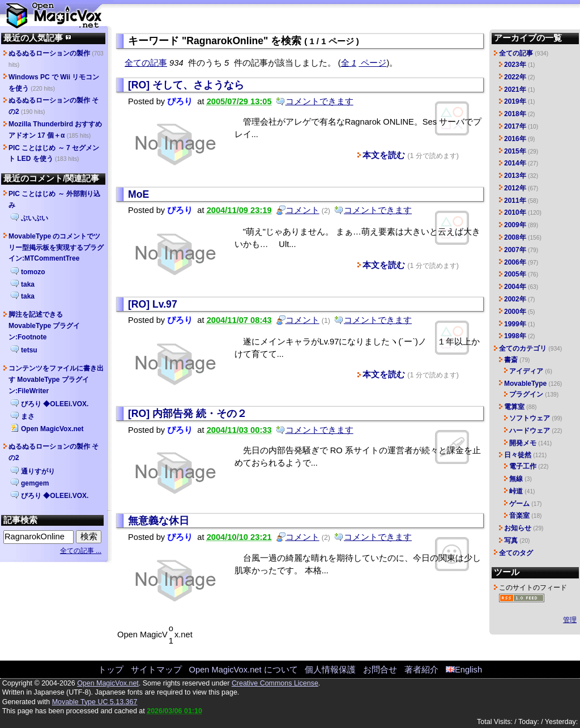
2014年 (515, 163)
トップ (111, 670)
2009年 (515, 225)
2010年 (515, 212)
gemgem (35, 483)
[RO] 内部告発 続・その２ (187, 414)
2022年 (515, 77)
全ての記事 (146, 63)
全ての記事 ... (81, 551)
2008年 (515, 237)
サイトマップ (156, 670)
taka (28, 284)
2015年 (515, 151)
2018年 (515, 114)
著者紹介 (421, 670)
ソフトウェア (530, 418)
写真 (511, 540)
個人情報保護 (330, 670)
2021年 (515, 90)
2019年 (515, 101)
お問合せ (380, 670)
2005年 (515, 274)
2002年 (515, 299)
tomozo (33, 272)
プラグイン (526, 394)
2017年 (515, 126)
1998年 (515, 336)
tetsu (29, 350)
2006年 (515, 262)
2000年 (515, 312)
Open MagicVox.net (52, 429)
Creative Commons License (275, 683)
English (464, 670)
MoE (138, 194)
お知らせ (518, 528)
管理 (570, 620)
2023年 (515, 65)
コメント (302, 210)
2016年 (515, 139)
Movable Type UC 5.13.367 (95, 702)
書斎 (511, 360)
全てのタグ (516, 553)
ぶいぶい (35, 218)
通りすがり (38, 471)
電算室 (514, 407)
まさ (28, 416)
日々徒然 (518, 455)
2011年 (515, 201)
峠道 (516, 491)
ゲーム (519, 504)
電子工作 (523, 466)
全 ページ (364, 63)
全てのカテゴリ (523, 348)
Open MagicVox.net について (244, 670)
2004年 (515, 287)
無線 (516, 479)
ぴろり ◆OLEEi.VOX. (55, 404)
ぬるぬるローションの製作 (49, 53)
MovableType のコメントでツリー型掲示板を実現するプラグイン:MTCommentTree (56, 248)
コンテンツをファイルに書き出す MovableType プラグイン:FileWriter (56, 380)
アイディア (526, 371)
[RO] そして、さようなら (186, 85)
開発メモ (523, 443)
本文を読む (384, 155)
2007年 (515, 250)
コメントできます (319, 101)
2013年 (515, 176)
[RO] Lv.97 (153, 304)
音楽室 (519, 516)
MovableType (525, 384)
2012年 (515, 188)
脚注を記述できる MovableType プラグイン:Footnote (44, 326)
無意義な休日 (159, 521)
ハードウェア (530, 431)
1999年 (515, 324)
